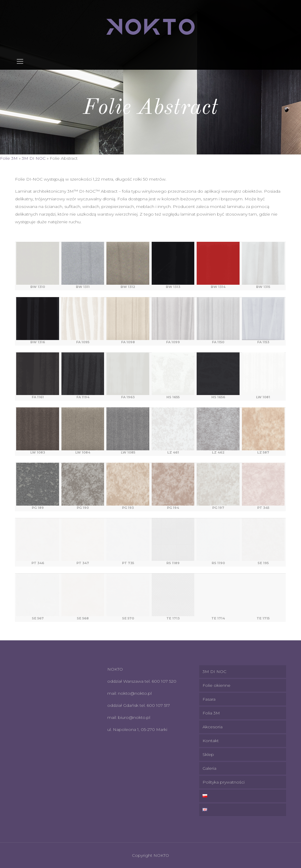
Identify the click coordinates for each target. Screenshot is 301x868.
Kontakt (211, 741)
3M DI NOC (34, 158)
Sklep (208, 754)
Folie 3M (9, 158)
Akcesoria (213, 727)
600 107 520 (164, 681)
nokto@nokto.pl (135, 693)
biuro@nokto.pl (134, 717)
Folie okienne (216, 685)
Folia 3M (211, 713)
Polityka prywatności (224, 782)
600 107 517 (158, 705)
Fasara (209, 699)
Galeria (209, 768)
